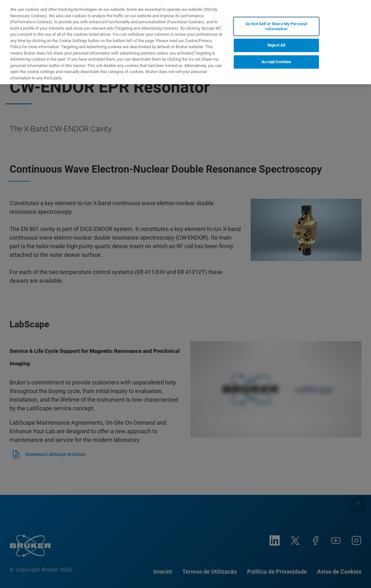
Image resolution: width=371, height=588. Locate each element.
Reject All (276, 45)
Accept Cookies (276, 62)
